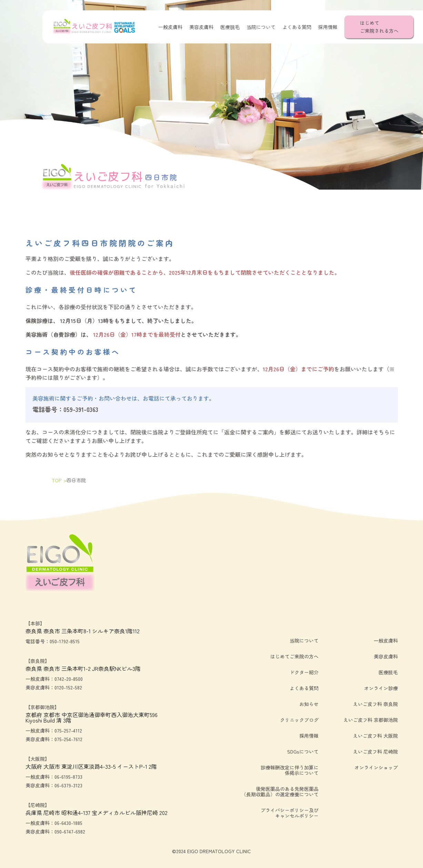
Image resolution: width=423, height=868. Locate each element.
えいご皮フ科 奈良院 (375, 704)
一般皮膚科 (170, 27)
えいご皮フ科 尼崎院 (375, 751)
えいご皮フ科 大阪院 (375, 736)
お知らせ (309, 704)
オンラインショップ (376, 767)
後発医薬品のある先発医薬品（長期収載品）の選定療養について (280, 791)
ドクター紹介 (304, 672)
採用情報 (328, 27)
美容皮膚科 (201, 27)
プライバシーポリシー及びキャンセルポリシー (290, 813)
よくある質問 (297, 27)
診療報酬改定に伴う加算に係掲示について (290, 770)
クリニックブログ (299, 720)
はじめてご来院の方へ (294, 656)
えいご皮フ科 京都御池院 (371, 720)
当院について (261, 27)
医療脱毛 (230, 27)
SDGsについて (303, 751)
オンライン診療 (381, 688)
